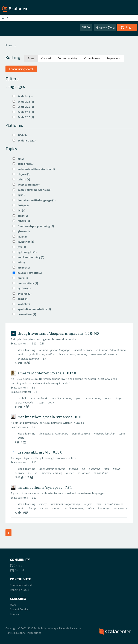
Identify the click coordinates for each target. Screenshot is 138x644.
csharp (44, 504)
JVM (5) (20, 135)
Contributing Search (21, 69)
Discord (17, 570)
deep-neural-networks (104, 354)
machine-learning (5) (28, 257)
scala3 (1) (21, 304)
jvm (79, 398)
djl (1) (19, 195)
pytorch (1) (22, 294)
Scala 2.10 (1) (23, 117)
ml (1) (19, 262)
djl (84, 469)
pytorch (74, 469)
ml (30, 473)
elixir (91, 508)
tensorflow (84, 473)
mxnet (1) (21, 267)
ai (37, 473)
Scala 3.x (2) (23, 96)
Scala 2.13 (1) (23, 101)
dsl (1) (19, 210)
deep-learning (27, 350)
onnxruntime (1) (25, 283)
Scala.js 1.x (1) (24, 140)
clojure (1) (22, 174)
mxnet (70, 473)
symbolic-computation (42, 354)
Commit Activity (67, 58)
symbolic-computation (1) (32, 309)
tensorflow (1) (24, 314)
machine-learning (29, 359)
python (44, 508)
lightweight (120, 508)
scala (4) (20, 299)
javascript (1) (23, 242)
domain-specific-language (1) (34, 200)
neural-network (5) (27, 273)
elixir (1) (20, 216)
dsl (45, 359)
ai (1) (18, 159)
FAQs (13, 605)
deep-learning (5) (26, 184)
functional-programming (73, 354)
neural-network (83, 350)
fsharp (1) (21, 221)
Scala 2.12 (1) (23, 107)
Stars (31, 58)
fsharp (32, 508)
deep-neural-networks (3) (32, 190)
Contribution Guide (21, 585)
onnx (108, 398)
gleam (56, 508)
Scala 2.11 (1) (23, 112)
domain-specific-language (55, 350)
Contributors (92, 58)
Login (127, 27)
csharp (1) (21, 179)
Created (46, 58)
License (14, 614)
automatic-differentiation (111, 350)
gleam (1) (21, 231)
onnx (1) (20, 278)
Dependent (114, 58)
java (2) (20, 236)
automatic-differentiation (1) (34, 169)
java (107, 469)
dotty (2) (21, 205)
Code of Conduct (20, 609)
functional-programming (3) (33, 226)
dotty (51, 402)
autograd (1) (23, 164)
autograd (95, 469)
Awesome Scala (105, 27)
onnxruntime (101, 473)
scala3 (22, 398)
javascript (104, 508)
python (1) (22, 288)
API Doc (86, 27)
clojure (88, 504)
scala (22, 354)
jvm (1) (19, 247)
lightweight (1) (25, 252)
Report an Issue (19, 590)
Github (16, 565)
